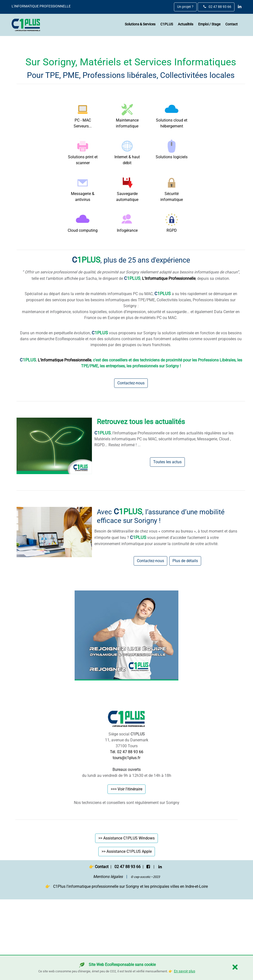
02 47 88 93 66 (217, 7)
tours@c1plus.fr (126, 834)
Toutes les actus (167, 539)
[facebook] (148, 943)
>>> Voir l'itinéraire (126, 866)
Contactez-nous (131, 460)
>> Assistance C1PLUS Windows (126, 915)
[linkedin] (238, 7)
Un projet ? (185, 7)
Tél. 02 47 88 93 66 (127, 829)
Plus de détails (185, 637)
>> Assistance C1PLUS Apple (127, 928)
